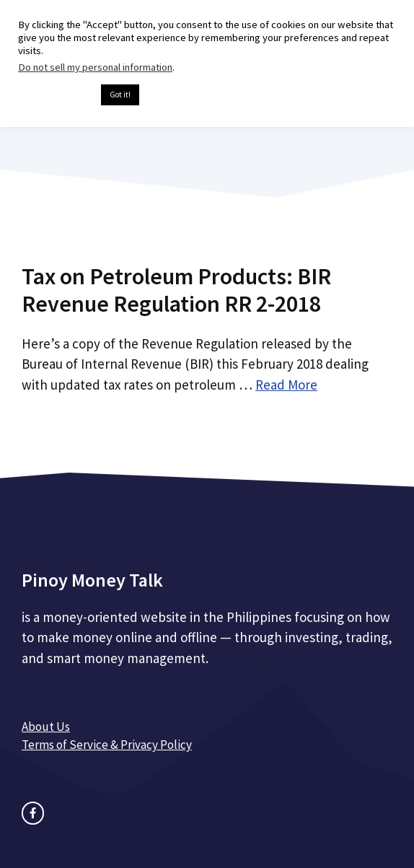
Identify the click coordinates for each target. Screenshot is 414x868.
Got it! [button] (120, 95)
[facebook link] (33, 813)
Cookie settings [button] (56, 95)
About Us (46, 727)
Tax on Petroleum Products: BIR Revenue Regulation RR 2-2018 (176, 290)
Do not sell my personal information (95, 67)
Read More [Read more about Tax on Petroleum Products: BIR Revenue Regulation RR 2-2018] (286, 385)
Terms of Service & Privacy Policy (107, 745)
